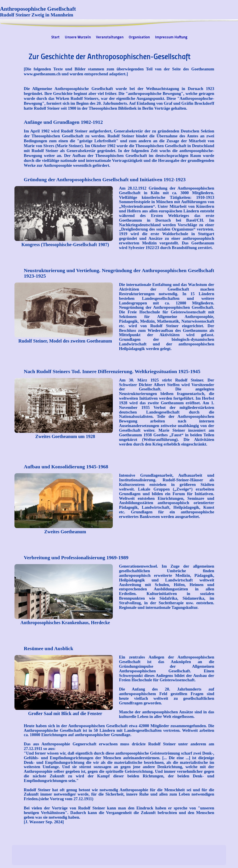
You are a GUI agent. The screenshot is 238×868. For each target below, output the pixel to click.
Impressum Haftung (171, 37)
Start (55, 37)
